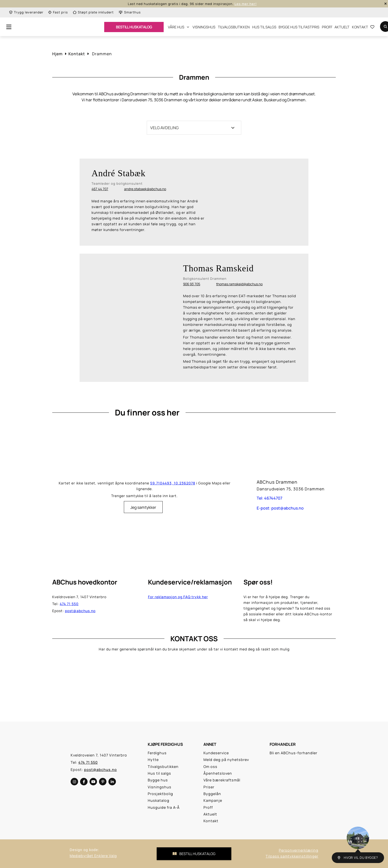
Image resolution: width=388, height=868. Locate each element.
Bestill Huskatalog (194, 854)
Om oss (210, 767)
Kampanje (213, 800)
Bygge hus (158, 780)
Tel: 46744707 (269, 498)
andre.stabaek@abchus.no (145, 189)
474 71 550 (69, 604)
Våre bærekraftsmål (222, 780)
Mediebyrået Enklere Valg (93, 856)
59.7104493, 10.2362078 (173, 483)
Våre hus (178, 27)
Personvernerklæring (299, 850)
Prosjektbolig (160, 794)
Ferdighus (157, 753)
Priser (209, 787)
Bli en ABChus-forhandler (293, 753)
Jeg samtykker (143, 507)
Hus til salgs (264, 27)
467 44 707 (100, 189)
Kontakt (360, 27)
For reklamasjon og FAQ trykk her (178, 597)
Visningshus (204, 27)
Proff (327, 27)
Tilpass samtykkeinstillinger (292, 856)
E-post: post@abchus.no (280, 508)
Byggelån (212, 794)
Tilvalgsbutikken (234, 27)
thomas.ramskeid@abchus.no (239, 284)
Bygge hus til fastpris (299, 27)
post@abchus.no (80, 611)
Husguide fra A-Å (164, 807)
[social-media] (74, 782)
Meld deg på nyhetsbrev (226, 760)
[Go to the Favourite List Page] (372, 28)
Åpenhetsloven (218, 773)
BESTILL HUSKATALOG (134, 27)
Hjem (57, 54)
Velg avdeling (192, 128)
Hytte (153, 760)
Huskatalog (159, 800)
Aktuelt (342, 27)
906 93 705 (192, 284)
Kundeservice (216, 753)
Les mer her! (246, 4)
